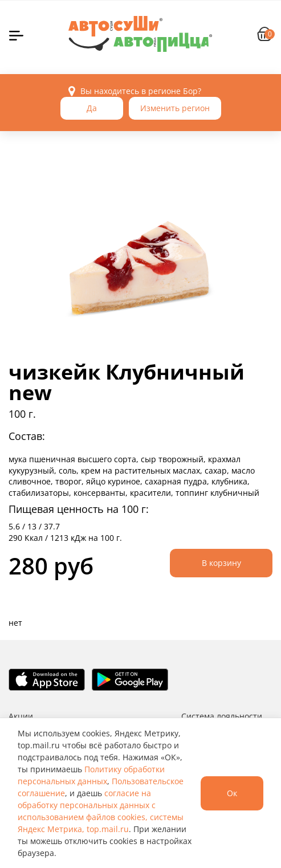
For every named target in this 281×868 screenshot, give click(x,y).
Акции (21, 716)
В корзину (221, 563)
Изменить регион (175, 108)
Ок (232, 793)
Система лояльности (222, 716)
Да (92, 108)
